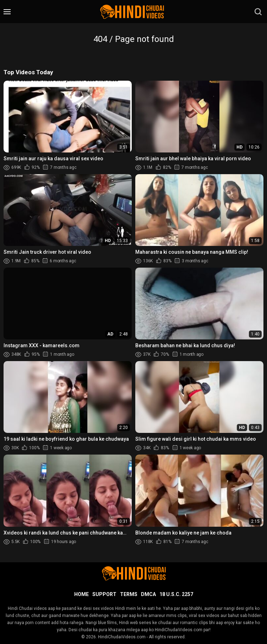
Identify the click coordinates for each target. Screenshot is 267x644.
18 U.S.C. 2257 (176, 594)
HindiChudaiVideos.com (122, 637)
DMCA (148, 594)
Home (81, 594)
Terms (129, 594)
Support (104, 594)
